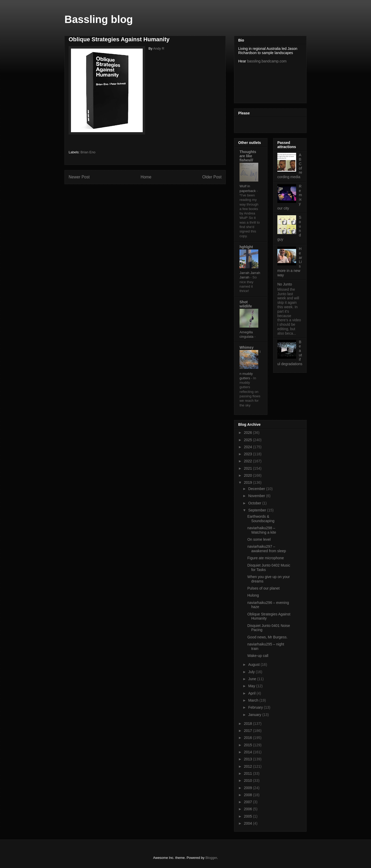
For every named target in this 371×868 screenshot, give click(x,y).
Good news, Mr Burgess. (267, 637)
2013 (249, 759)
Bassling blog (99, 19)
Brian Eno (88, 152)
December (257, 489)
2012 (249, 766)
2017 (249, 731)
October (255, 503)
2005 (249, 816)
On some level (259, 539)
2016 (249, 738)
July (252, 672)
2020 (249, 475)
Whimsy (247, 347)
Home (146, 177)
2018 (249, 724)
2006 (249, 809)
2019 (249, 482)
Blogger (211, 858)
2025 (249, 440)
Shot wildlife (246, 304)
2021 (249, 468)
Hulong (253, 595)
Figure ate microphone (266, 558)
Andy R (159, 48)
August (254, 665)
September (258, 510)
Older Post (212, 177)
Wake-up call (258, 656)
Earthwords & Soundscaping (261, 519)
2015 (249, 745)
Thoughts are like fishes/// (248, 156)
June (253, 679)
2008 (249, 795)
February (256, 707)
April (252, 693)
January (255, 715)
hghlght (246, 247)
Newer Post (79, 177)
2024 (249, 447)
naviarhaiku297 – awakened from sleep (267, 549)
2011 (249, 773)
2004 (249, 823)
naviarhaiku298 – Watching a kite (262, 530)
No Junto (285, 284)
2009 (249, 788)
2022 (249, 461)
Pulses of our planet (264, 588)
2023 (249, 454)
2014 (249, 752)
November (257, 496)
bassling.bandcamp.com (267, 61)
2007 (249, 802)
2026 (249, 433)
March (254, 700)
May (252, 686)
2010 (249, 780)
